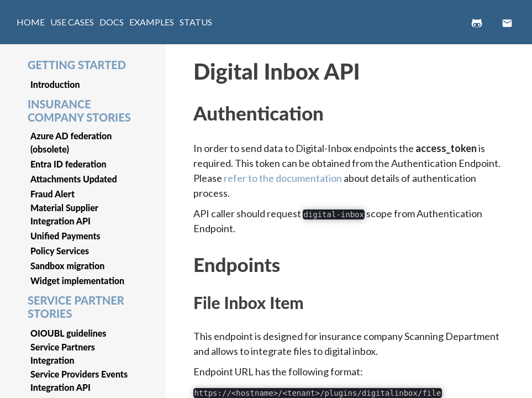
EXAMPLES (152, 22)
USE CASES (72, 22)
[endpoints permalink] (188, 259)
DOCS (112, 22)
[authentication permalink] (188, 107)
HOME (31, 22)
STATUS (196, 22)
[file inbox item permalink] (188, 298)
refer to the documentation (283, 178)
